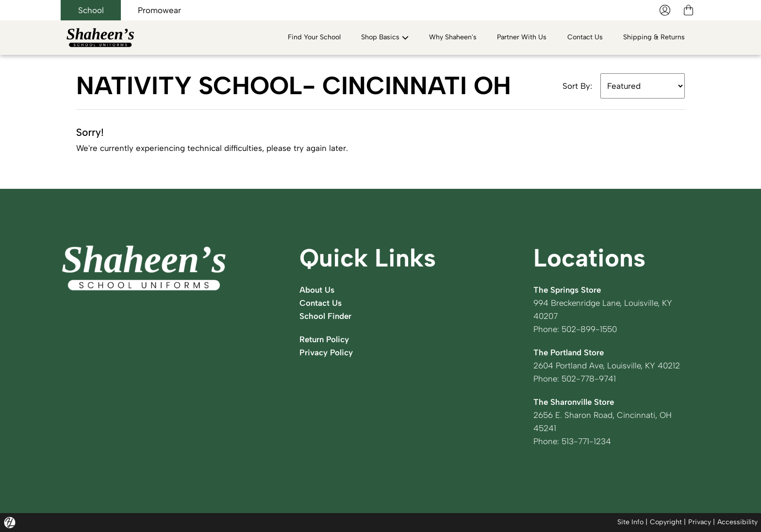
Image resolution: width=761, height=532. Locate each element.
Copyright (666, 522)
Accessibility (737, 522)
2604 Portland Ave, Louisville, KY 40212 (607, 366)
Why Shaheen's (453, 37)
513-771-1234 (586, 441)
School (91, 10)
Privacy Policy (326, 352)
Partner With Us (522, 37)
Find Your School (314, 37)
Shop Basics (385, 37)
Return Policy (324, 339)
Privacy (700, 522)
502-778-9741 (589, 379)
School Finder (325, 316)
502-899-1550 (589, 329)
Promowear (159, 10)
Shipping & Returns (654, 37)
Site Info (630, 522)
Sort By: (577, 86)
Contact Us (585, 37)
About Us (317, 290)
